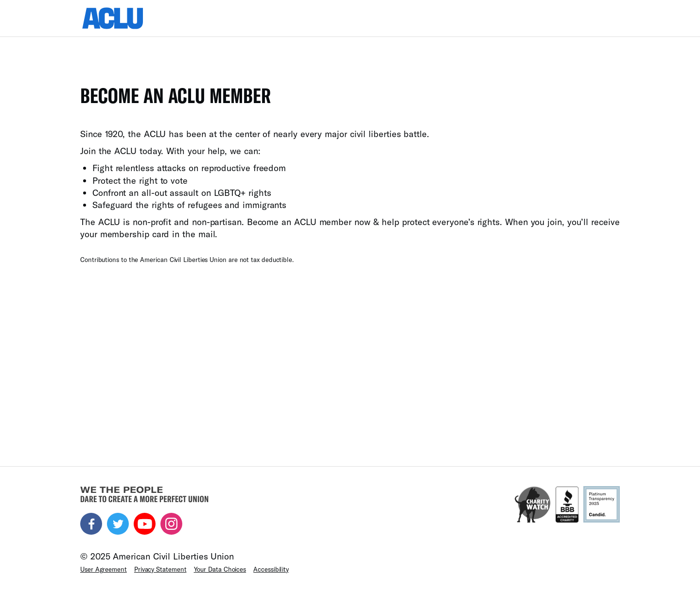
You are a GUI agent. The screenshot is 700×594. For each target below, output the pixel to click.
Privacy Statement (160, 569)
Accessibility (271, 569)
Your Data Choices (220, 569)
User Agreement (104, 569)
